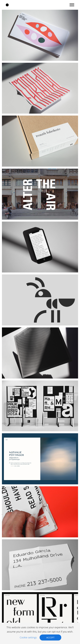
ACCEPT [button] (50, 637)
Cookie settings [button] (28, 637)
